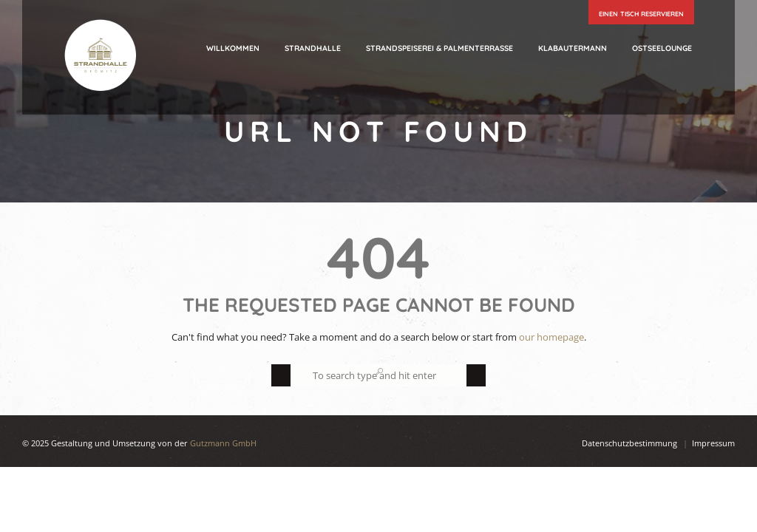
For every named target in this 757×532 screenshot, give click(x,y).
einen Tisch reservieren (641, 14)
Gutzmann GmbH (223, 443)
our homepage (551, 337)
